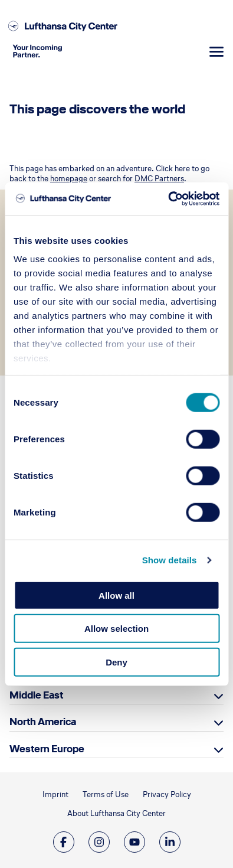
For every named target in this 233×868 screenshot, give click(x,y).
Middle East (36, 695)
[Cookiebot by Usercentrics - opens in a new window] (168, 199)
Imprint (55, 794)
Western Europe (47, 749)
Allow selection (116, 629)
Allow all (116, 595)
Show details (170, 560)
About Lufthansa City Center (116, 813)
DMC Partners (159, 179)
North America (43, 722)
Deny (116, 662)
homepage (69, 179)
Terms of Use (106, 794)
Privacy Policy (167, 794)
